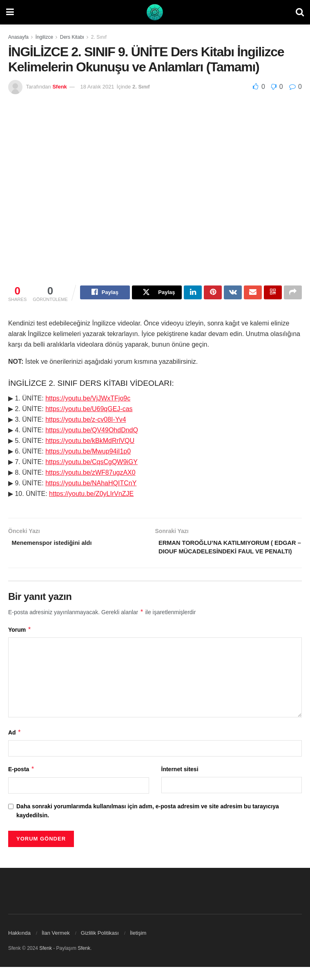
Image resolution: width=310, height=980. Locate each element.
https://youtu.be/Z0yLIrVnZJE (91, 495)
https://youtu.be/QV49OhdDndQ (92, 431)
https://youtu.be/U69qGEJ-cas (89, 410)
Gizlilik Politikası (100, 946)
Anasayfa (18, 37)
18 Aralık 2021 (97, 87)
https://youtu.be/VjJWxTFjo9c (88, 399)
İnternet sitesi (180, 782)
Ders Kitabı (72, 37)
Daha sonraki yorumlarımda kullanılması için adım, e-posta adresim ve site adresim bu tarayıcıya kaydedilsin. (148, 823)
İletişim (138, 946)
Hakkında (19, 946)
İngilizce (44, 37)
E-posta (21, 782)
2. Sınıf (99, 37)
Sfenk (59, 87)
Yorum (20, 643)
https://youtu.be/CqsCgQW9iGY (91, 463)
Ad (15, 746)
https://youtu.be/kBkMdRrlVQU (90, 442)
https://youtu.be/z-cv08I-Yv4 (86, 421)
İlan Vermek (56, 946)
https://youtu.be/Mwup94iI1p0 (88, 452)
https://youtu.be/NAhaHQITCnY (91, 484)
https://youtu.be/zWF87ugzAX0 (90, 474)
